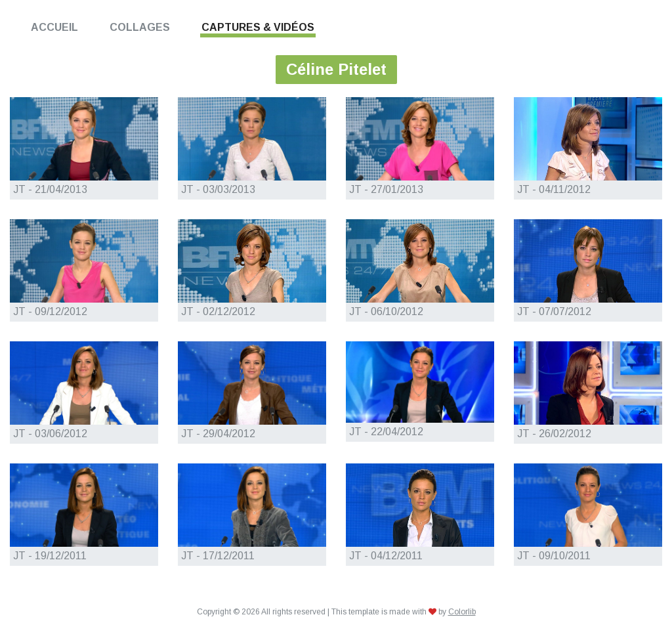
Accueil (54, 27)
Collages (140, 27)
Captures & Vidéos (258, 27)
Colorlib (462, 612)
